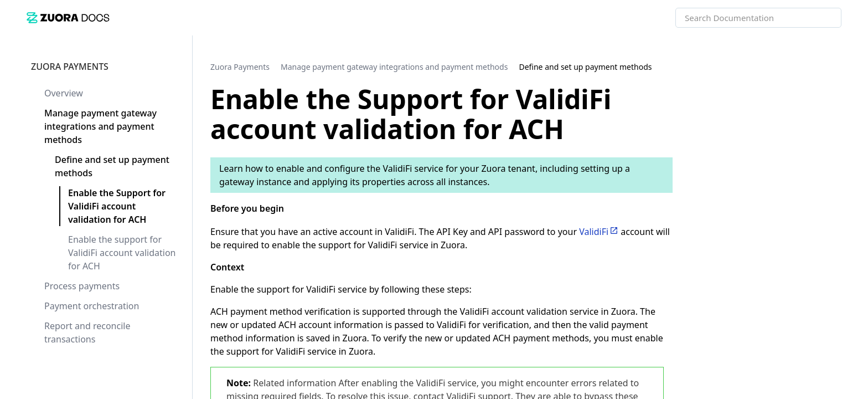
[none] (837, 66)
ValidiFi (594, 232)
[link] (68, 17)
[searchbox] (821, 18)
